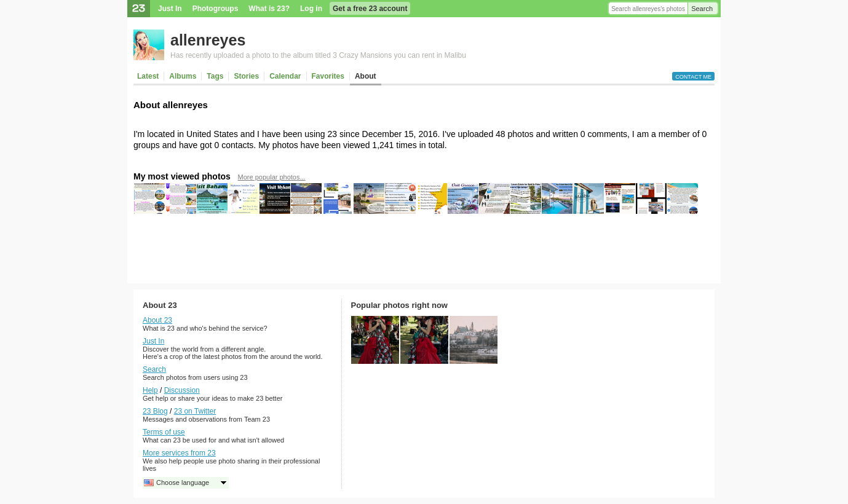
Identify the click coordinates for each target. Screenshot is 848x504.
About (366, 76)
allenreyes (208, 40)
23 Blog (155, 411)
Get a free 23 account (370, 9)
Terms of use (164, 432)
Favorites (328, 76)
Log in (311, 9)
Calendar (285, 76)
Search (702, 9)
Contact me (693, 77)
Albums (183, 76)
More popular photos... (272, 177)
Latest (148, 76)
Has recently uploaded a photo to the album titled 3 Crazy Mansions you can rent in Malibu (318, 55)
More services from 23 (179, 453)
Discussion (182, 390)
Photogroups (216, 9)
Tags (215, 76)
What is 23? (269, 9)
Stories (246, 76)
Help (150, 390)
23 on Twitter (195, 411)
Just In (170, 9)
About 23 (157, 320)
